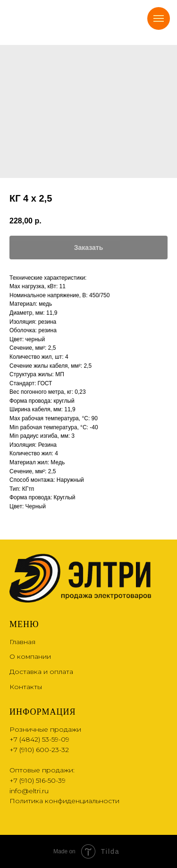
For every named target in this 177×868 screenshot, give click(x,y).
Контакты (26, 687)
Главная (22, 642)
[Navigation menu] (159, 18)
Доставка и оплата (41, 672)
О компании (30, 656)
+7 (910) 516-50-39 (38, 780)
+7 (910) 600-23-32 (39, 750)
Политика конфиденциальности (64, 801)
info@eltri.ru (29, 791)
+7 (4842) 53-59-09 (39, 739)
